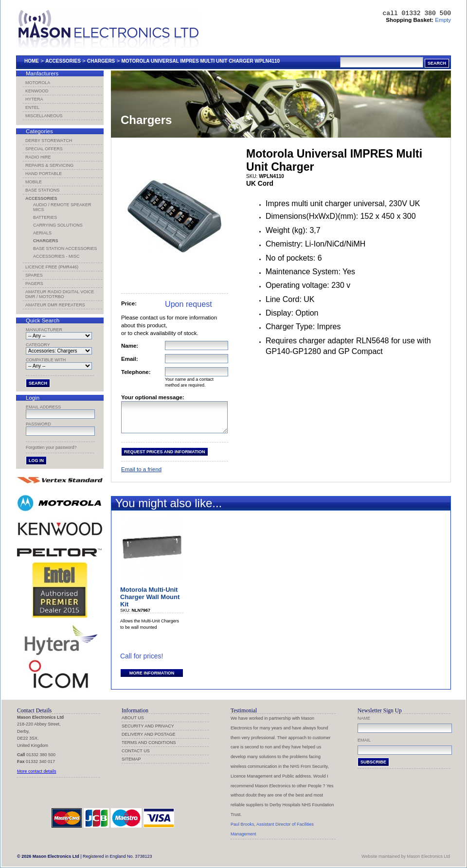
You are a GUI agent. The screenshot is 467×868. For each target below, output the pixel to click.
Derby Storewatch (49, 141)
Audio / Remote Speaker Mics (62, 207)
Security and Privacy (148, 726)
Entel (32, 107)
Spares (34, 275)
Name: (130, 346)
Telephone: (136, 372)
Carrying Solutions (58, 225)
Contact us (136, 751)
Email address (43, 407)
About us (133, 718)
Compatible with (46, 360)
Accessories (63, 61)
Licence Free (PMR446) (52, 267)
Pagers (34, 283)
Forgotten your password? (51, 447)
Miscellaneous (44, 116)
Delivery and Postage (149, 734)
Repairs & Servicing (49, 165)
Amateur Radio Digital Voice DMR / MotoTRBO (60, 294)
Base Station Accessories (65, 248)
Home (32, 61)
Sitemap (131, 759)
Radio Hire (38, 157)
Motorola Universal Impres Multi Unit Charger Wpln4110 (200, 61)
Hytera (34, 99)
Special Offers (44, 149)
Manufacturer (44, 330)
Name (364, 718)
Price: (129, 303)
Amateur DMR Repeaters (55, 305)
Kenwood (37, 91)
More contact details (37, 771)
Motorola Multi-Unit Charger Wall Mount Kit (150, 603)
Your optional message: (153, 397)
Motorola (38, 83)
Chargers (101, 61)
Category (38, 345)
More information (152, 679)
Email (364, 740)
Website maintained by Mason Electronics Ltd (406, 856)
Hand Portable (44, 174)
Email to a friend (141, 475)
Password (38, 424)
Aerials (42, 233)
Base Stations (42, 190)
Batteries (45, 217)
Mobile (34, 182)
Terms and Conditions (149, 743)
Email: (130, 359)
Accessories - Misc (56, 256)
